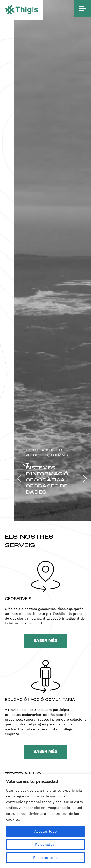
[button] (20, 479)
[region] (45, 821)
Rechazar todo (45, 858)
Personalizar (45, 845)
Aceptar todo (46, 831)
